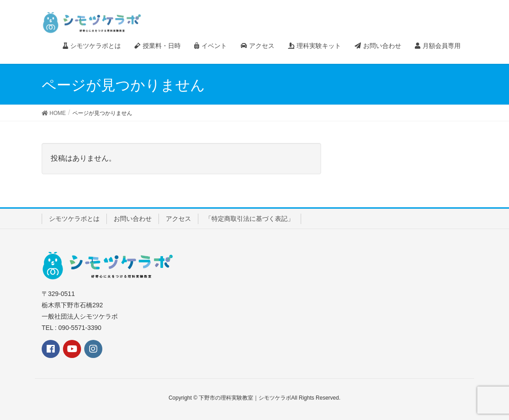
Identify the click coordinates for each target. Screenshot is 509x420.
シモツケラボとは (74, 219)
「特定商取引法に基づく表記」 (250, 219)
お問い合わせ (133, 219)
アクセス (178, 219)
